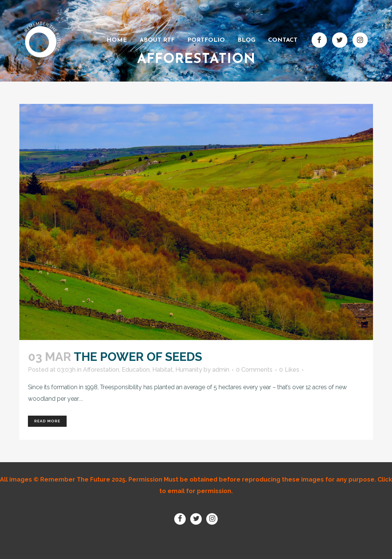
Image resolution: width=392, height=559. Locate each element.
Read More (47, 421)
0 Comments (254, 370)
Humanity (189, 370)
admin (221, 370)
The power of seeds (138, 357)
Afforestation (101, 370)
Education (136, 370)
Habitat (162, 370)
